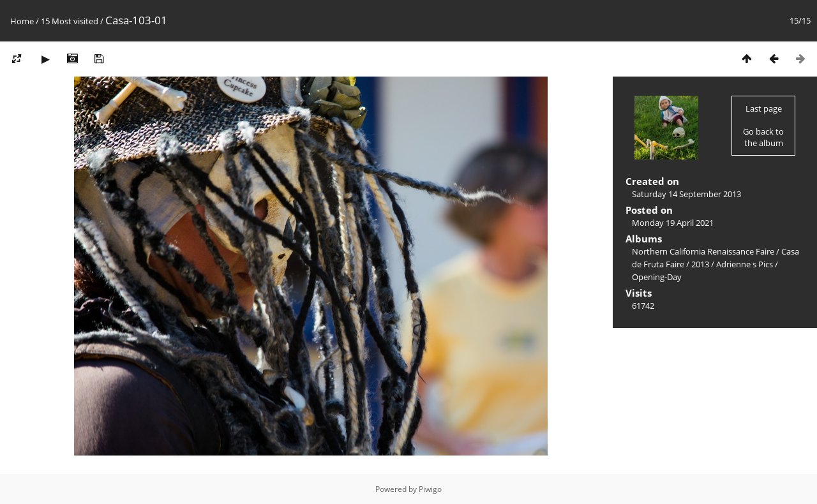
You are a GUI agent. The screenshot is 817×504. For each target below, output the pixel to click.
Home (22, 21)
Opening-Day (657, 277)
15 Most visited (70, 21)
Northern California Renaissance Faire (703, 251)
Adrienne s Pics (745, 264)
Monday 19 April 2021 (673, 223)
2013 (700, 264)
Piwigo (430, 489)
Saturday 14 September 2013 (686, 194)
